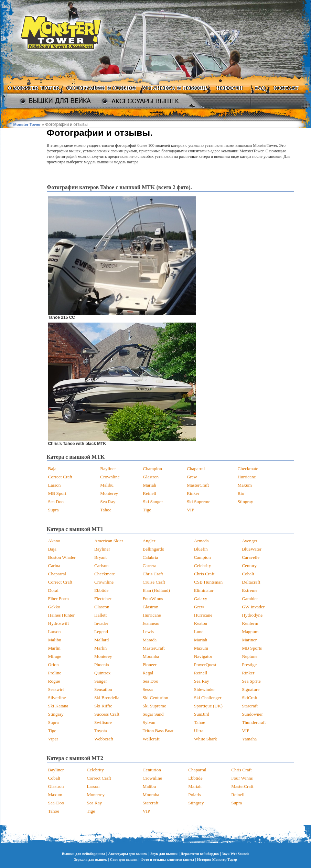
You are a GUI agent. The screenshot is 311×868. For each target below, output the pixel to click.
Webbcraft (104, 739)
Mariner (249, 640)
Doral (53, 590)
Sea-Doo (56, 803)
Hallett (100, 615)
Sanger (101, 681)
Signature (251, 689)
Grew (192, 477)
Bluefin (201, 549)
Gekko (54, 607)
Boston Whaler (62, 557)
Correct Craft (60, 477)
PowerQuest (205, 665)
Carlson (101, 566)
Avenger (250, 541)
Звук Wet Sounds (235, 854)
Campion (202, 557)
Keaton (201, 623)
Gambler (250, 599)
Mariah (149, 485)
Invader (101, 623)
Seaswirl (56, 689)
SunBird (202, 714)
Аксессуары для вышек (128, 854)
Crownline (110, 477)
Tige (147, 510)
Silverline (57, 698)
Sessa (148, 689)
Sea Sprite (251, 681)
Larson (55, 485)
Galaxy (201, 599)
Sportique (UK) (208, 706)
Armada (201, 541)
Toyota (101, 731)
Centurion (152, 770)
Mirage (55, 656)
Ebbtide (101, 590)
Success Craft (107, 714)
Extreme (250, 590)
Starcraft (250, 706)
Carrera (149, 566)
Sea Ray (108, 502)
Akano (54, 541)
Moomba (151, 656)
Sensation (103, 689)
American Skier (109, 541)
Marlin (54, 648)
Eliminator (204, 590)
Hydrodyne (252, 615)
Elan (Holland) (156, 590)
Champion (152, 469)
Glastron (151, 477)
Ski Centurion (155, 698)
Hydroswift (59, 623)
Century (249, 566)
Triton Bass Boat (158, 731)
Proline (55, 673)
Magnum (250, 632)
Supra (53, 510)
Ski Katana (58, 706)
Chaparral (196, 469)
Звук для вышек (164, 854)
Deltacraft (251, 582)
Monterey (109, 493)
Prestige (249, 665)
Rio (241, 493)
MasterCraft (198, 485)
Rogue (54, 681)
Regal (148, 673)
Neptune (250, 656)
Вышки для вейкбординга (84, 854)
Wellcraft (151, 739)
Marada (149, 640)
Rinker (193, 493)
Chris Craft (153, 574)
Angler (149, 541)
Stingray (245, 502)
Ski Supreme (199, 502)
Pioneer (149, 665)
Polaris (195, 795)
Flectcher (103, 599)
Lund (199, 632)
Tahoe (106, 510)
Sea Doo (56, 502)
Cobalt (248, 574)
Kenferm (250, 623)
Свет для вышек (124, 860)
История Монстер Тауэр (217, 860)
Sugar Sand (153, 714)
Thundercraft (254, 722)
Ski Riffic (103, 706)
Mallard (101, 640)
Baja (52, 469)
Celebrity (203, 566)
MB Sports (252, 648)
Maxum (244, 485)
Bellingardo (153, 549)
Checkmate (248, 469)
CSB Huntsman (208, 582)
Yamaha (249, 739)
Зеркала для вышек (90, 860)
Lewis (148, 632)
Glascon (102, 607)
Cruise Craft (154, 582)
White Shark (206, 739)
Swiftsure (103, 722)
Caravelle (251, 557)
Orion (53, 665)
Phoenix (102, 665)
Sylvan (149, 722)
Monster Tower (27, 124)
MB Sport (57, 493)
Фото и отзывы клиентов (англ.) (167, 860)
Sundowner (252, 714)
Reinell (149, 493)
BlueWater (252, 549)
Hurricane (246, 477)
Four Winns (242, 778)
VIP (190, 510)
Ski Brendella (107, 698)
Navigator (203, 656)
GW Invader (253, 607)
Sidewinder (205, 689)
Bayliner (108, 469)
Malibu (107, 485)
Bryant (100, 557)
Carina (54, 566)
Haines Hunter (61, 615)
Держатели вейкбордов (200, 854)
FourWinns (153, 599)
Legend (101, 632)
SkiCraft (250, 698)
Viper (53, 739)
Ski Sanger (153, 502)
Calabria (150, 557)
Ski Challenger (208, 698)
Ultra (199, 731)
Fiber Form (58, 599)
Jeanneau (151, 623)
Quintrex (102, 673)
